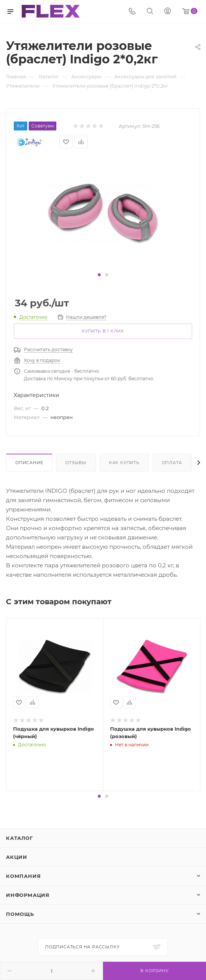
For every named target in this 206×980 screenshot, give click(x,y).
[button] (99, 275)
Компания (23, 876)
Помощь (20, 914)
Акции (17, 857)
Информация (28, 895)
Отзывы (76, 463)
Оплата (172, 463)
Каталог (20, 838)
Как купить (124, 463)
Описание (29, 463)
